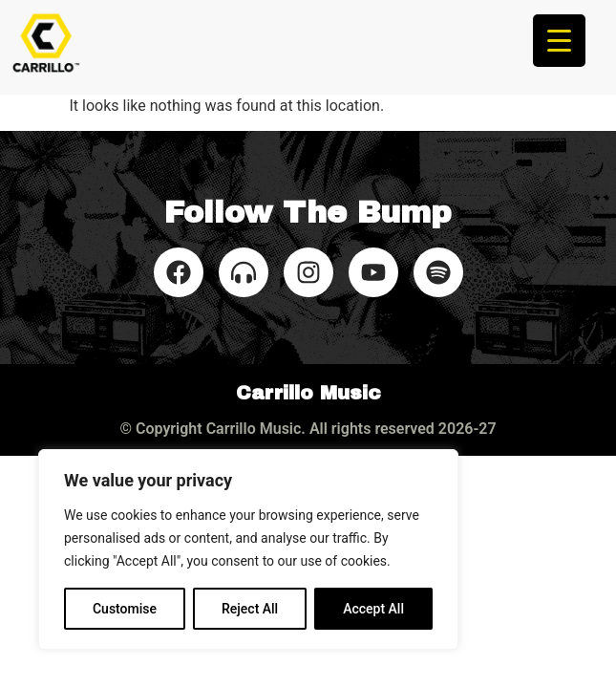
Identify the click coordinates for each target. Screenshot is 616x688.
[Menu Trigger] (559, 41)
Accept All (373, 609)
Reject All (250, 609)
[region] (248, 549)
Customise (125, 609)
